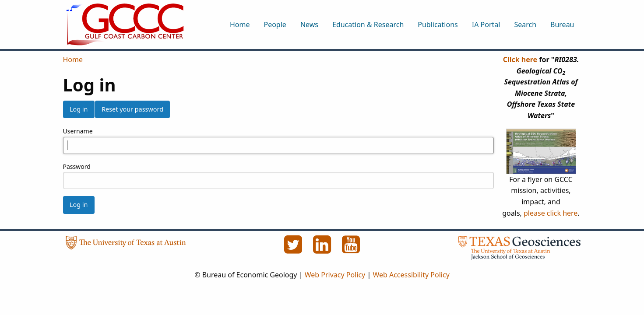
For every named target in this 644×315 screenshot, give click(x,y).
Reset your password (132, 109)
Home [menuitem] (240, 24)
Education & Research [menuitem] (368, 24)
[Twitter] (294, 249)
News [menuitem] (309, 24)
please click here (551, 213)
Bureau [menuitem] (562, 24)
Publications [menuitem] (438, 24)
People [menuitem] (275, 24)
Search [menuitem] (525, 24)
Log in (79, 109)
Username (78, 131)
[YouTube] (351, 249)
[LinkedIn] (323, 249)
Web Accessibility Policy (411, 275)
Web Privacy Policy (335, 275)
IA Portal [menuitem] (486, 24)
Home (73, 59)
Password (77, 166)
